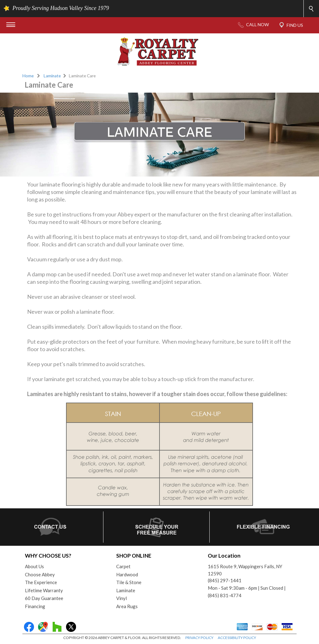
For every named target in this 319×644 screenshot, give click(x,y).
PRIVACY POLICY (199, 638)
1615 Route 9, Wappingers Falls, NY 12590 (245, 570)
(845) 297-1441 (225, 580)
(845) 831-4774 (225, 595)
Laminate (52, 76)
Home (28, 76)
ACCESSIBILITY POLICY (237, 638)
